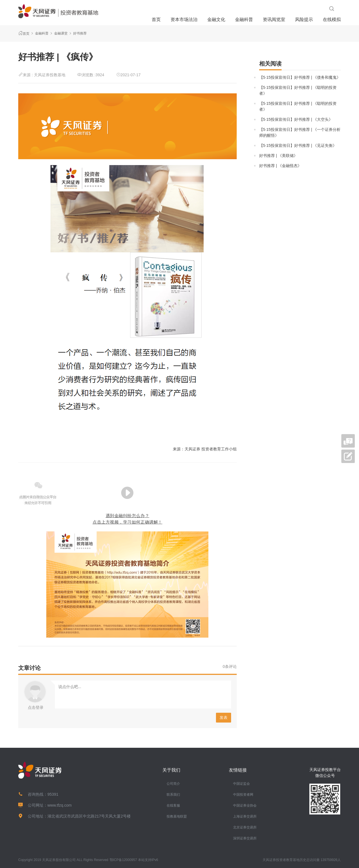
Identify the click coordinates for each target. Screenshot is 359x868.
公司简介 (173, 784)
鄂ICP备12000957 (123, 860)
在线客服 (173, 805)
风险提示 (304, 19)
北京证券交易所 (245, 827)
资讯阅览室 (274, 19)
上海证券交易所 (245, 816)
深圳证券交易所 (245, 838)
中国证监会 (241, 784)
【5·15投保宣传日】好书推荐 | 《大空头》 (296, 119)
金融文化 (216, 19)
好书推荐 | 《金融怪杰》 (280, 166)
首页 (156, 19)
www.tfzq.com (59, 805)
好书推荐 (80, 33)
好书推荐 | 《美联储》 (278, 156)
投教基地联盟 (177, 816)
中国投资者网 (243, 795)
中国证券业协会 (245, 805)
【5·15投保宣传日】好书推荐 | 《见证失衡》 (298, 145)
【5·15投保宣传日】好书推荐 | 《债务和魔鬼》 (300, 77)
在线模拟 (332, 19)
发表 (224, 717)
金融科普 (244, 19)
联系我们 (173, 795)
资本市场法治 (184, 19)
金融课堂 (61, 33)
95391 (53, 794)
